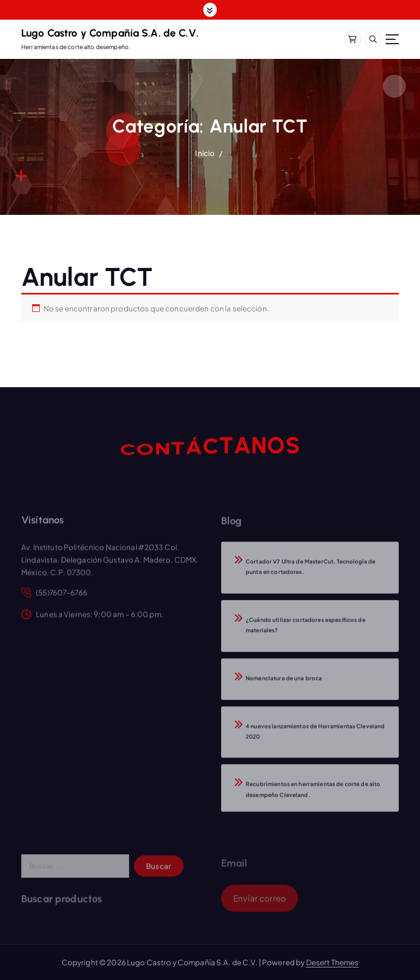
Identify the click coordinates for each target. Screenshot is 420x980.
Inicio (205, 153)
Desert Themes (333, 962)
